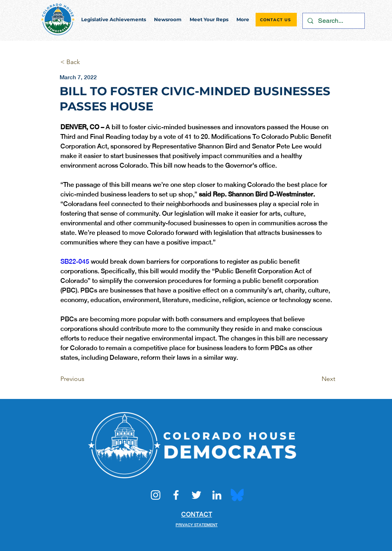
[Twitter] (196, 495)
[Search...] (333, 21)
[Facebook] (176, 495)
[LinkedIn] (217, 495)
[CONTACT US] (276, 20)
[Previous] (87, 379)
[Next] (315, 379)
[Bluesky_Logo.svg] (237, 495)
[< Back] (87, 62)
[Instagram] (156, 495)
